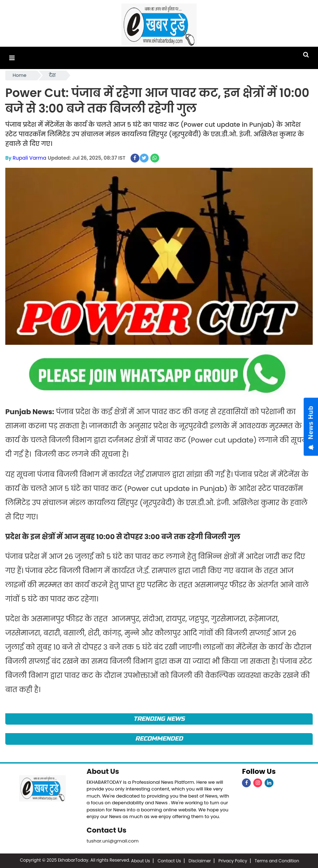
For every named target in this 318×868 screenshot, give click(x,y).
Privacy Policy (233, 860)
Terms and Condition (277, 860)
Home (20, 75)
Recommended (159, 739)
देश (53, 75)
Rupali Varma (30, 158)
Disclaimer (200, 860)
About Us (103, 771)
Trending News (159, 719)
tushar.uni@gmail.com (113, 840)
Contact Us (107, 830)
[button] (12, 58)
